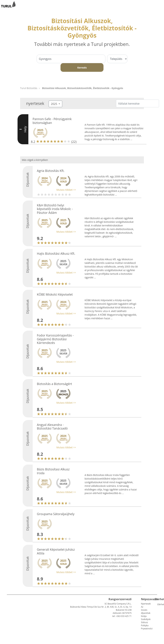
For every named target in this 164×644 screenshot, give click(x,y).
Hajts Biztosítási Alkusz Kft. (56, 253)
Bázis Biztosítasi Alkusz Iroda (53, 471)
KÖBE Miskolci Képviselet (55, 294)
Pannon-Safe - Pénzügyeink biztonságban (52, 121)
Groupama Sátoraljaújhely (56, 514)
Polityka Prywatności (147, 627)
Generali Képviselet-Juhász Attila (56, 551)
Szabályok (146, 619)
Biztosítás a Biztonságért (54, 384)
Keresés (82, 68)
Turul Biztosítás (29, 88)
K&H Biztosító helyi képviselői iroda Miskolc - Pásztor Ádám (55, 209)
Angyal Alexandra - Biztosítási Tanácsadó (52, 427)
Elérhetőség (159, 604)
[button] (56, 190)
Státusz (144, 622)
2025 (54, 104)
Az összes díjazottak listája (146, 611)
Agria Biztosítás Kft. (51, 171)
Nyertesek (146, 604)
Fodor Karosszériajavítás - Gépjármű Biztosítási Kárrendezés (55, 339)
